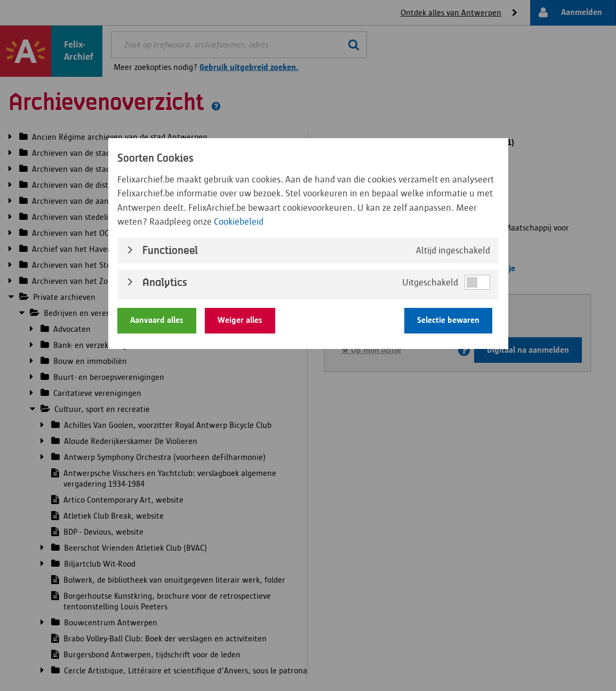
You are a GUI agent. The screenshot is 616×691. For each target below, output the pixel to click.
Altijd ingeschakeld (453, 250)
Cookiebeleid (239, 221)
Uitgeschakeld (430, 282)
